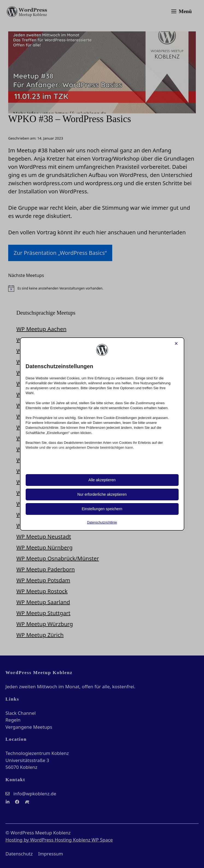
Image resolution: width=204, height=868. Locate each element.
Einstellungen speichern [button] (102, 509)
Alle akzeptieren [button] (102, 480)
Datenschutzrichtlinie (102, 522)
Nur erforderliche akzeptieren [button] (102, 494)
